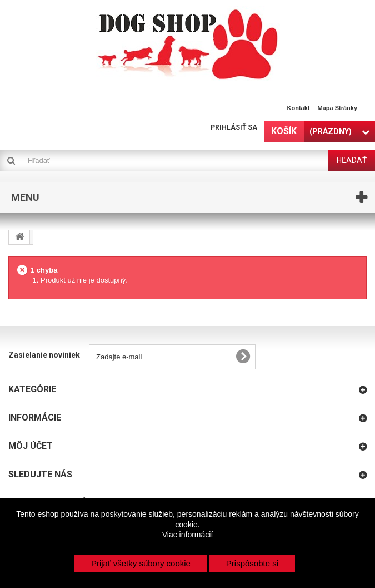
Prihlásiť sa (234, 127)
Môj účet (31, 446)
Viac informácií (188, 535)
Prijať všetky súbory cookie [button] (141, 563)
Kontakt (299, 108)
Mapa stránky (337, 108)
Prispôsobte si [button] (252, 563)
